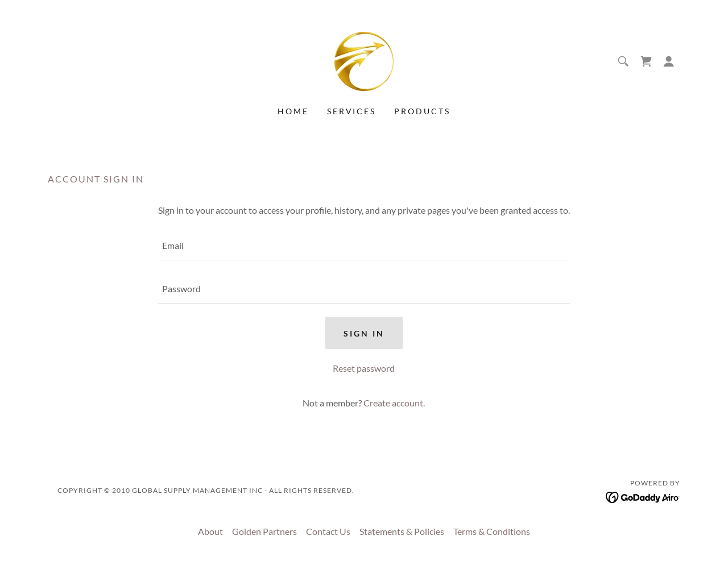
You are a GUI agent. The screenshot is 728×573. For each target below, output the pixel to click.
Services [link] (352, 111)
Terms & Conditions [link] (492, 531)
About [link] (210, 531)
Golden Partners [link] (264, 531)
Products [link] (422, 111)
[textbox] (364, 246)
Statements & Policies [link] (402, 531)
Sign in (364, 333)
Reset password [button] (364, 368)
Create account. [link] (394, 403)
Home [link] (293, 111)
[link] (364, 60)
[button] (669, 61)
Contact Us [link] (328, 531)
